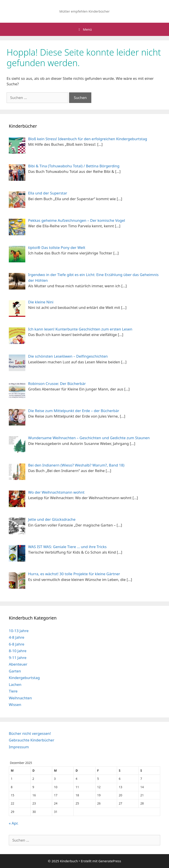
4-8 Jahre (17, 637)
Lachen (15, 684)
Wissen (15, 705)
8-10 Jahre (18, 651)
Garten (15, 671)
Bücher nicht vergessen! (30, 733)
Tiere (13, 691)
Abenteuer (18, 664)
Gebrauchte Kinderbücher (32, 740)
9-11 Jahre (18, 658)
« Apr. (14, 823)
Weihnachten (20, 698)
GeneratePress (110, 861)
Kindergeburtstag (24, 678)
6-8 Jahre (17, 644)
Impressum (19, 747)
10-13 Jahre (19, 631)
